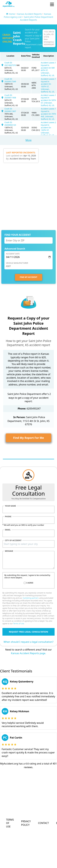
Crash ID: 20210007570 (11, 64)
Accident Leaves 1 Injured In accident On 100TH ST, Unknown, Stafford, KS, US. (48, 85)
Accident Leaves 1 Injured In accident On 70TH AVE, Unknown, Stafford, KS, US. (48, 114)
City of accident (13, 540)
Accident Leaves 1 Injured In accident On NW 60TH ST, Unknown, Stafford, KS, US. (48, 69)
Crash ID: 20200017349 (10, 80)
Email (8, 530)
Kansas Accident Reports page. (28, 653)
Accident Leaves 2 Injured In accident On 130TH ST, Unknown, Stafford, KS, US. (48, 129)
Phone (8, 517)
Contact (43, 823)
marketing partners (31, 598)
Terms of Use (19, 624)
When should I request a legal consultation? (29, 642)
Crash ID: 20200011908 (10, 97)
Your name (10, 506)
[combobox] (28, 544)
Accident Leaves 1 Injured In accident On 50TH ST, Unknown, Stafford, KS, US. (48, 100)
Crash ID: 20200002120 (10, 124)
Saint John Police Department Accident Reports (37, 18)
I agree (30, 583)
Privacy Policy (26, 823)
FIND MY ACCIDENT (28, 277)
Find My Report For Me (28, 438)
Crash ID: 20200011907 (10, 110)
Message (9, 551)
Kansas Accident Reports (29, 14)
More (29, 140)
